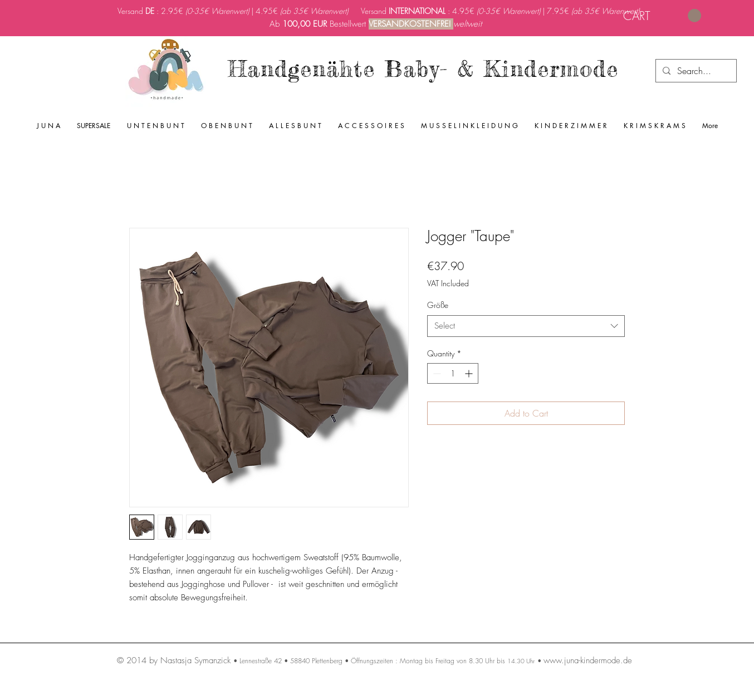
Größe (438, 305)
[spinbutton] (453, 373)
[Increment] (470, 373)
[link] (662, 16)
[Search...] (695, 71)
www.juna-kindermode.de (588, 660)
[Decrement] (436, 373)
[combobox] (526, 326)
